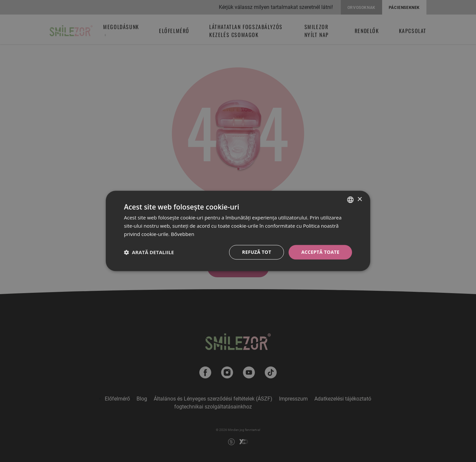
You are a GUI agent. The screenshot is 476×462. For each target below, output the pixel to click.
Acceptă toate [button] (320, 252)
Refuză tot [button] (257, 252)
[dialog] (238, 231)
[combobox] (350, 200)
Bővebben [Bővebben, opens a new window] (183, 234)
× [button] (359, 199)
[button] (149, 252)
